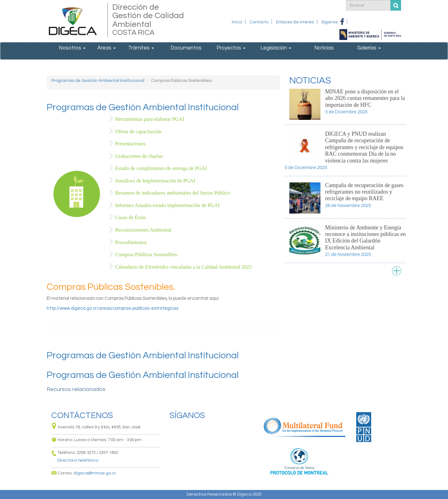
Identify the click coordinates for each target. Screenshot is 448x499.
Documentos (186, 48)
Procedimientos (131, 242)
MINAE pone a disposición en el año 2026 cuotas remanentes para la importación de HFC (365, 98)
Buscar (396, 5)
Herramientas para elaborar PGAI (150, 119)
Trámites (141, 48)
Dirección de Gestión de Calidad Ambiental (148, 20)
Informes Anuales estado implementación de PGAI (167, 205)
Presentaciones (130, 144)
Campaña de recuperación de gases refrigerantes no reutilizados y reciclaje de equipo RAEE (364, 192)
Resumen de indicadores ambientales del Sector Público (173, 193)
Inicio (237, 22)
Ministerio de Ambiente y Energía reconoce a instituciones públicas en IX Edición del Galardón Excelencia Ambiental (365, 238)
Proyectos (231, 48)
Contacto (259, 22)
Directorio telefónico (78, 460)
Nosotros (72, 48)
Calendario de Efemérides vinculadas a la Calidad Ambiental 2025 (183, 267)
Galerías (369, 48)
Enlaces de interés (295, 22)
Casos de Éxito (131, 217)
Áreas (107, 48)
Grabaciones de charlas (139, 156)
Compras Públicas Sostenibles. (147, 254)
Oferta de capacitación (138, 132)
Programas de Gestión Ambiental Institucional (98, 81)
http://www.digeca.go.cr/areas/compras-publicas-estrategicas (112, 308)
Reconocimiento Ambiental (143, 230)
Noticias (324, 48)
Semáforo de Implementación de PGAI (155, 181)
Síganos (329, 22)
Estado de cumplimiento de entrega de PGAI (161, 168)
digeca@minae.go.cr (95, 473)
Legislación (276, 48)
